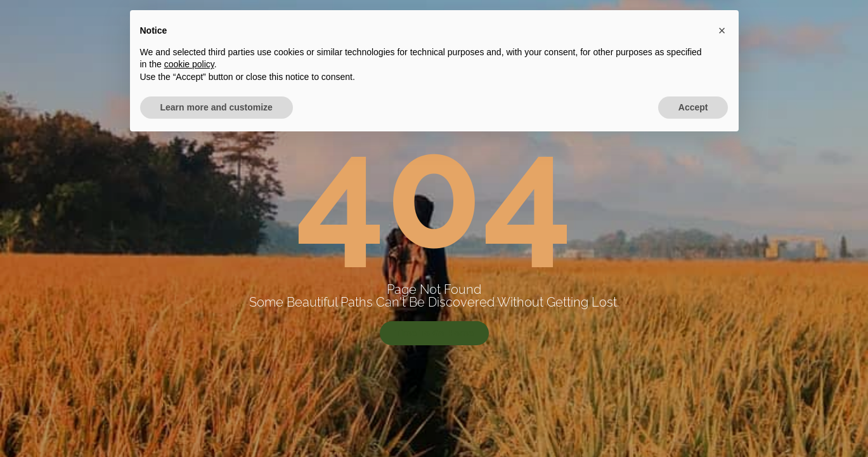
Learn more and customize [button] (217, 422)
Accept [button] (693, 422)
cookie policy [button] (189, 380)
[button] (722, 346)
